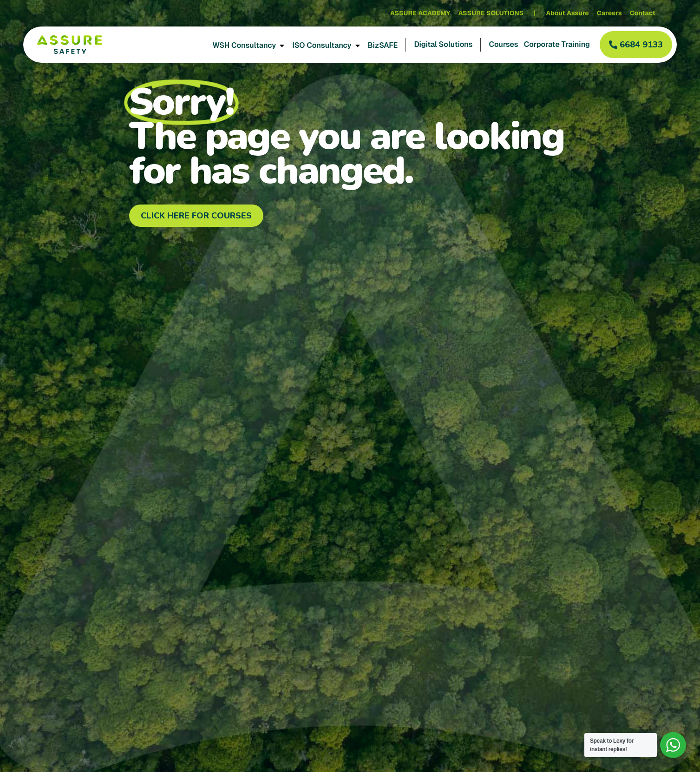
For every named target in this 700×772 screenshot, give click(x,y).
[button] (636, 45)
